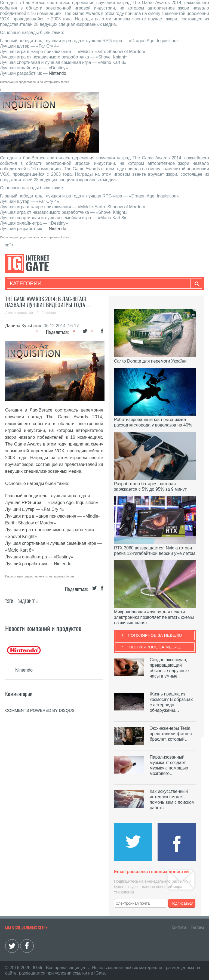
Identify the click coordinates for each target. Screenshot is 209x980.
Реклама (198, 927)
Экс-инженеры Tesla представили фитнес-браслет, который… (171, 734)
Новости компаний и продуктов (43, 628)
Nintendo (57, 73)
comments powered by (40, 710)
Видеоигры (28, 601)
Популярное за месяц (155, 647)
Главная (49, 313)
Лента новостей (20, 313)
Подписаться (182, 903)
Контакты (179, 927)
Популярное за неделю (155, 635)
